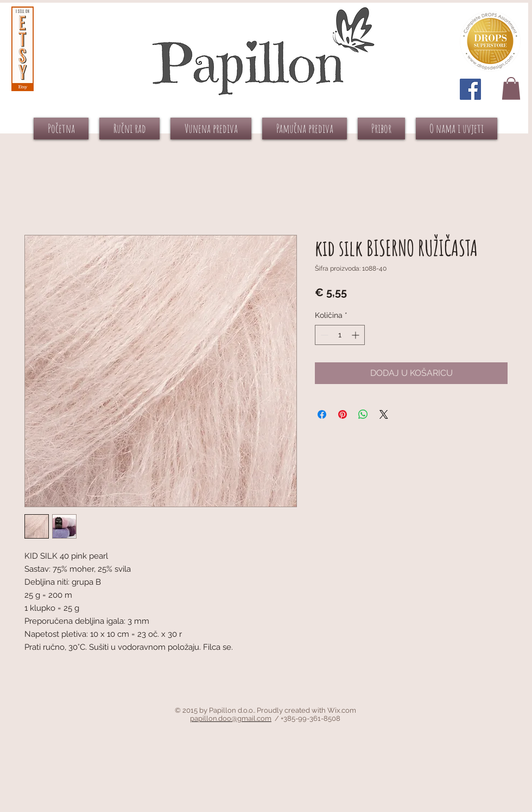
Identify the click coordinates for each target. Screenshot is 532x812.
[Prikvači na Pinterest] (343, 414)
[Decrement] (323, 335)
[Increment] (356, 335)
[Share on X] (384, 414)
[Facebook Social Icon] (470, 89)
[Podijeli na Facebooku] (322, 414)
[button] (511, 88)
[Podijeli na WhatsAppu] (363, 414)
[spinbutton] (340, 335)
